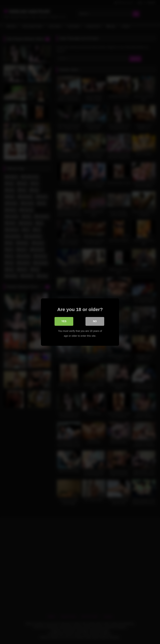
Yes (64, 321)
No (95, 321)
